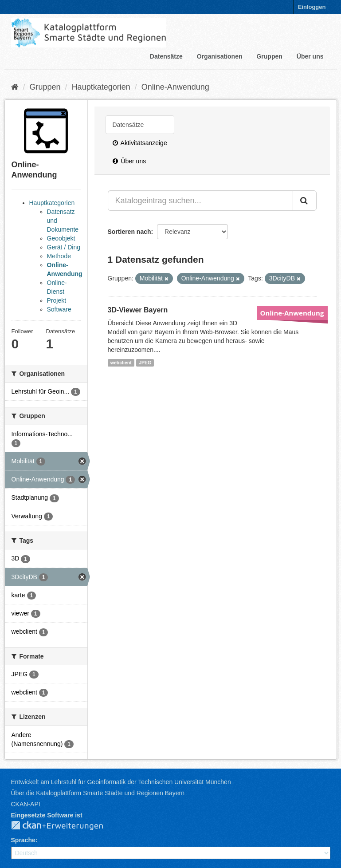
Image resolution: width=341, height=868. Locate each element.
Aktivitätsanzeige (140, 143)
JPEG (145, 363)
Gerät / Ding (64, 247)
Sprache (23, 840)
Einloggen (312, 7)
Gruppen (269, 56)
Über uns (310, 56)
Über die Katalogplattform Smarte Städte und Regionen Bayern (98, 793)
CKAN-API (26, 804)
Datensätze (166, 56)
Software (59, 309)
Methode (59, 256)
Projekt (57, 300)
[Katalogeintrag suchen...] (200, 201)
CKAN (64, 826)
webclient (121, 363)
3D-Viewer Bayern (138, 310)
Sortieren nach (129, 232)
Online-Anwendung (175, 87)
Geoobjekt (61, 238)
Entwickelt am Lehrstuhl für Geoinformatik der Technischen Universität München (121, 782)
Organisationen (220, 56)
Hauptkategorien (101, 87)
